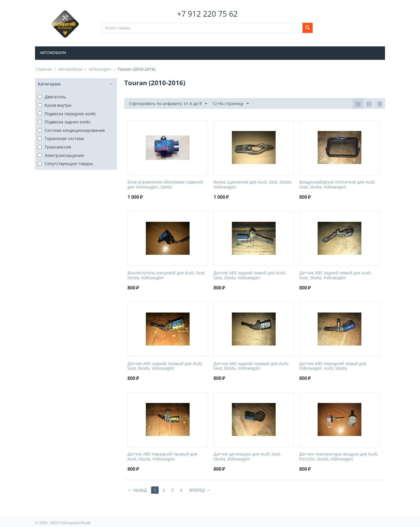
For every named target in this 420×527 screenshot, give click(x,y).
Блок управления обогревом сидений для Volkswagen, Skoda (165, 185)
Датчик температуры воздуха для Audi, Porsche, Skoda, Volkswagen (339, 457)
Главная (44, 69)
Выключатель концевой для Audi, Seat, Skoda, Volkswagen (166, 275)
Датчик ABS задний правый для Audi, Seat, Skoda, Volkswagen (165, 366)
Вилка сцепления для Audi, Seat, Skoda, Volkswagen (253, 185)
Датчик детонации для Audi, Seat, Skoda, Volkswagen (247, 457)
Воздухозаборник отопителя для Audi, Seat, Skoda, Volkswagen (337, 185)
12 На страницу (231, 104)
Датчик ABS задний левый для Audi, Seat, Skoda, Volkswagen (250, 275)
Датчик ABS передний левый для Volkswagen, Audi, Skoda (333, 366)
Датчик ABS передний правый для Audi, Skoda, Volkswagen (162, 457)
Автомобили (53, 53)
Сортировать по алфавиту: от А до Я (168, 104)
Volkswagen (100, 69)
